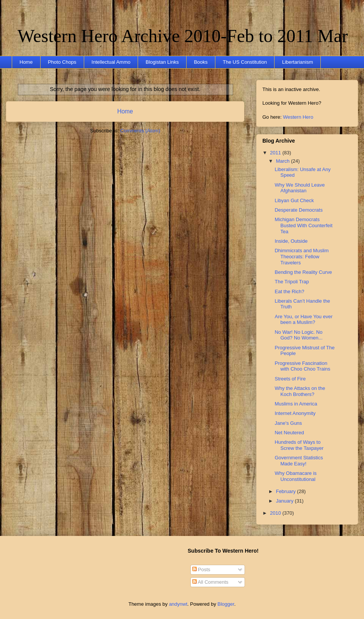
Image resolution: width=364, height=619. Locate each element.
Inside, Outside (291, 241)
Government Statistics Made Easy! (299, 461)
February (287, 491)
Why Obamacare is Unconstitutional (296, 476)
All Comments (210, 582)
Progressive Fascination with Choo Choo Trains (302, 366)
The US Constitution (245, 62)
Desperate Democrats (298, 210)
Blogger (226, 604)
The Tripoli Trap (292, 282)
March (284, 161)
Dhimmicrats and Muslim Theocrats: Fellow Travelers (301, 256)
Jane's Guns (288, 423)
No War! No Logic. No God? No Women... (298, 335)
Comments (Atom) (140, 131)
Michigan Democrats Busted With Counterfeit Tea (303, 225)
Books (201, 62)
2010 (276, 513)
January (286, 501)
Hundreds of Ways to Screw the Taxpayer (299, 445)
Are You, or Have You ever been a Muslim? (304, 320)
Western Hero (298, 117)
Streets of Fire (290, 379)
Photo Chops (62, 62)
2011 (276, 153)
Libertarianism (298, 62)
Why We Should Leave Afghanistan (300, 188)
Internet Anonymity (295, 413)
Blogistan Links (162, 62)
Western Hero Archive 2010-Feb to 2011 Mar (183, 36)
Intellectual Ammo (111, 62)
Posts (201, 570)
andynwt (178, 604)
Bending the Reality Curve (303, 272)
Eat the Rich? (289, 291)
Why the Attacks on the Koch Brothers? (300, 391)
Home (26, 62)
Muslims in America (296, 404)
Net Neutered (289, 433)
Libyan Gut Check (294, 200)
